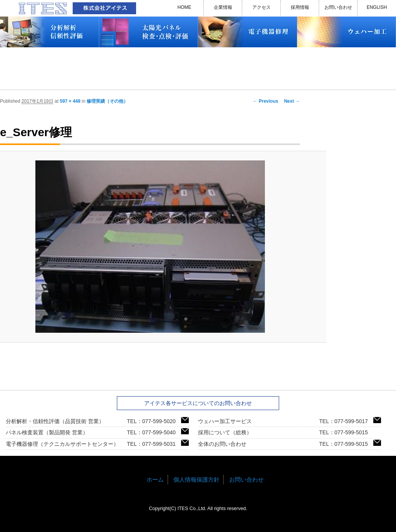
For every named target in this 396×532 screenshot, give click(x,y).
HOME (185, 7)
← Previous (266, 101)
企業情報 (223, 7)
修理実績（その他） (107, 101)
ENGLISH (377, 7)
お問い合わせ (338, 7)
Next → (292, 101)
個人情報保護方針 (196, 479)
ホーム (155, 479)
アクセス (261, 7)
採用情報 (300, 7)
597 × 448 (70, 101)
